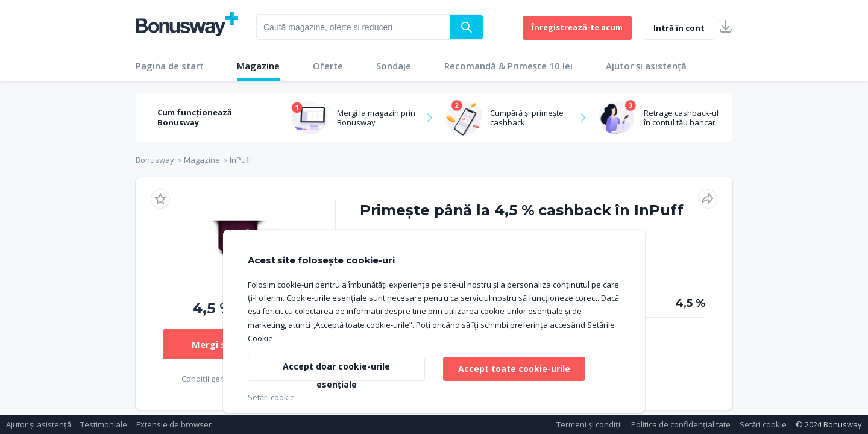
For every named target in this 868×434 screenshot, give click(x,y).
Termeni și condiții (589, 424)
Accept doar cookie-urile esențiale (336, 371)
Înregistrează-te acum (577, 27)
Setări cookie (763, 424)
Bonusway (155, 160)
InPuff (241, 160)
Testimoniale (104, 424)
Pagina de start (170, 66)
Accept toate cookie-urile (514, 369)
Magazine (258, 66)
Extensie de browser (174, 424)
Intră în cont (679, 28)
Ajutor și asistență (646, 66)
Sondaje (394, 66)
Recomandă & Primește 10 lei (508, 66)
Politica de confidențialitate (681, 424)
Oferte (328, 66)
